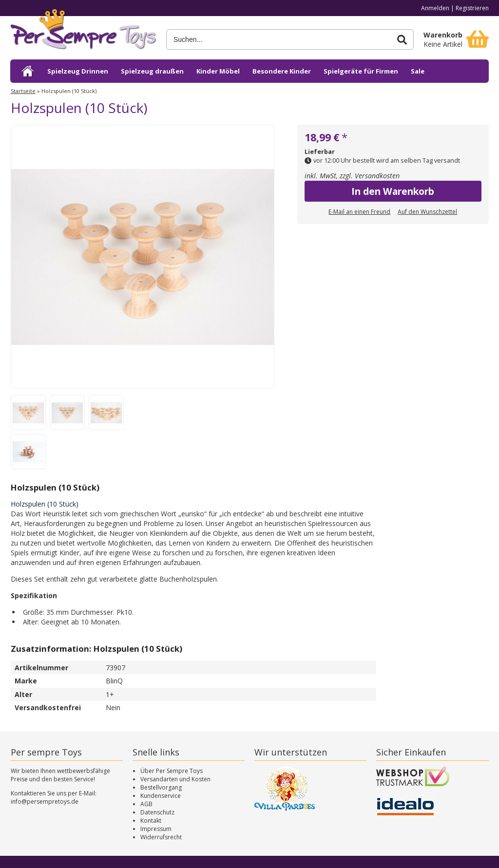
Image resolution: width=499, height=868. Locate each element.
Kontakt (151, 821)
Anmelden (435, 8)
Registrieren (472, 8)
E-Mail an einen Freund (359, 212)
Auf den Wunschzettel (427, 212)
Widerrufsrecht (161, 837)
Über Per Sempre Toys (172, 771)
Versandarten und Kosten (175, 779)
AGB (146, 804)
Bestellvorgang (161, 787)
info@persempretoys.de (45, 802)
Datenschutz (157, 812)
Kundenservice (161, 796)
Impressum (156, 829)
